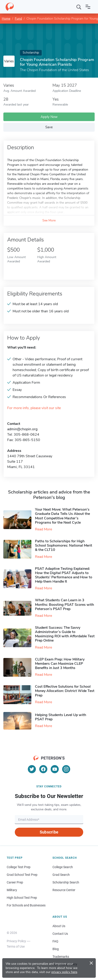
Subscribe (49, 832)
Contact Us (60, 934)
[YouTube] (55, 769)
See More (49, 220)
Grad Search (61, 875)
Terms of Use (16, 946)
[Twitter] (32, 769)
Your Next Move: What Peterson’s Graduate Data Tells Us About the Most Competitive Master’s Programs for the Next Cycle (62, 516)
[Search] (79, 7)
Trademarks (61, 957)
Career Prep (15, 882)
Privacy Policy (16, 941)
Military (12, 890)
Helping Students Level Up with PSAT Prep (61, 717)
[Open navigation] (88, 7)
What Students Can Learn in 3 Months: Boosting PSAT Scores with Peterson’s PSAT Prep (64, 604)
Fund (18, 19)
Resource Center (64, 890)
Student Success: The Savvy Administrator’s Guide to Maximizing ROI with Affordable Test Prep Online (65, 634)
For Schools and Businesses (26, 905)
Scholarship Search (66, 882)
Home (6, 19)
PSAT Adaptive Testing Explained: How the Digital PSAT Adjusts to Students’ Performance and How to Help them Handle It (64, 575)
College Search (63, 867)
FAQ (55, 941)
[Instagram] (66, 769)
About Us (59, 926)
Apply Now (49, 117)
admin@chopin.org (22, 429)
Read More (44, 529)
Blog (56, 949)
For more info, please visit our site (34, 408)
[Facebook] (43, 769)
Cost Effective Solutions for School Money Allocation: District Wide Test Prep (65, 691)
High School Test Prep (22, 898)
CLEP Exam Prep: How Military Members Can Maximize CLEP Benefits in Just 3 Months (60, 664)
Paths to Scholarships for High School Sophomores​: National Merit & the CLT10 (64, 545)
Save (49, 127)
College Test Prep (19, 867)
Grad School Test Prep (22, 875)
